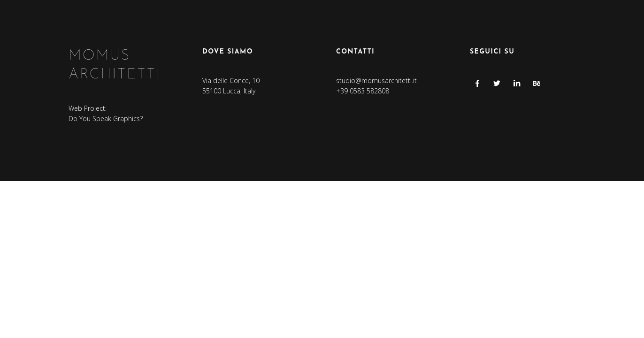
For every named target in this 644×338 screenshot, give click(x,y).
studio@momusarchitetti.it (376, 81)
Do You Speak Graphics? (106, 119)
